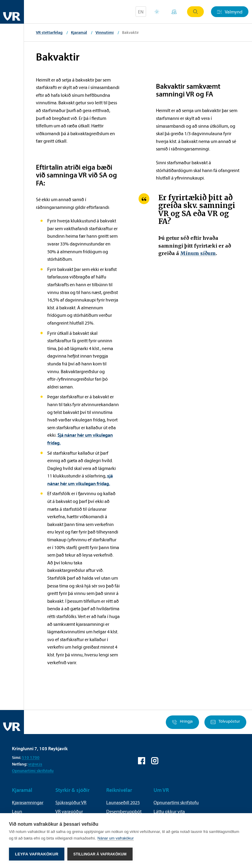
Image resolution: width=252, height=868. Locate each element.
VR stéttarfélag (49, 32)
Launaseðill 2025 (123, 802)
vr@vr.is (35, 764)
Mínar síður (174, 12)
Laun (17, 811)
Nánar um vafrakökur (116, 838)
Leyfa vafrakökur (37, 854)
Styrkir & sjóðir (72, 790)
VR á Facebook (142, 761)
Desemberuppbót (124, 811)
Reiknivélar (119, 790)
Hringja (182, 722)
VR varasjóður (69, 811)
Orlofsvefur (157, 12)
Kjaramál (79, 32)
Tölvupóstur (225, 722)
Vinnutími (105, 32)
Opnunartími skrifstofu (33, 771)
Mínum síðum (198, 253)
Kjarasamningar (28, 802)
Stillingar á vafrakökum (100, 854)
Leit (195, 12)
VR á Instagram (155, 761)
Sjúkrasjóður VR (71, 802)
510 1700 (31, 757)
